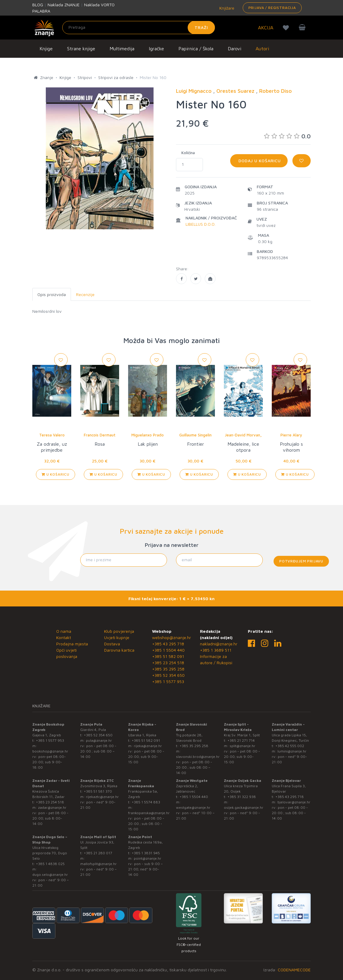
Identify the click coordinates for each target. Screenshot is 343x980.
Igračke (156, 48)
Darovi (235, 48)
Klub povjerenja (119, 631)
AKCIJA (266, 28)
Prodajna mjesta (72, 644)
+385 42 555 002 (290, 746)
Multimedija (122, 48)
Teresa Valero (52, 435)
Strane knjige (81, 48)
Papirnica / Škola (196, 48)
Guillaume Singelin (195, 435)
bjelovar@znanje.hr (294, 802)
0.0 (287, 136)
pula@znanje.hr (99, 740)
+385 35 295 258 (168, 669)
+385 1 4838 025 (50, 864)
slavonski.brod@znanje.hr (198, 757)
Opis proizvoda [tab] (52, 294)
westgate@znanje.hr (193, 807)
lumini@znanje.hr (292, 751)
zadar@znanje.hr (52, 807)
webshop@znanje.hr (171, 637)
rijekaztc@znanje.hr (102, 797)
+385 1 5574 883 (146, 802)
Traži (201, 27)
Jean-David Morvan (242, 435)
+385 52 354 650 (168, 675)
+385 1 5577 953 (168, 681)
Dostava (112, 644)
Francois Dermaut (100, 435)
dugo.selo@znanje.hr (50, 874)
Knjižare (226, 8)
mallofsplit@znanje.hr (98, 864)
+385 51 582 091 (168, 656)
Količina (188, 153)
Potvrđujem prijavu (301, 561)
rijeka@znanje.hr (148, 746)
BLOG (38, 5)
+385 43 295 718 (168, 644)
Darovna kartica (119, 650)
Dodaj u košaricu (259, 161)
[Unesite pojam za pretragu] (139, 28)
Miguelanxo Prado (148, 435)
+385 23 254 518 (168, 663)
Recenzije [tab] (85, 294)
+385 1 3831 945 (146, 853)
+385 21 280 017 (98, 853)
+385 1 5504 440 (168, 650)
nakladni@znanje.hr (219, 644)
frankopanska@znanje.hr (149, 813)
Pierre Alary (291, 435)
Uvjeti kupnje (117, 637)
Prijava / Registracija (272, 8)
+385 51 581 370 (98, 791)
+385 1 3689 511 (216, 650)
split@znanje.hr (242, 746)
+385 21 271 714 (241, 740)
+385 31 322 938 (242, 797)
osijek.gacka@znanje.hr (244, 807)
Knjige (46, 48)
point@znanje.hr (148, 858)
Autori (262, 48)
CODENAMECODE (294, 970)
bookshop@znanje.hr (50, 751)
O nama (64, 631)
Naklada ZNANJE (64, 5)
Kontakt (64, 637)
